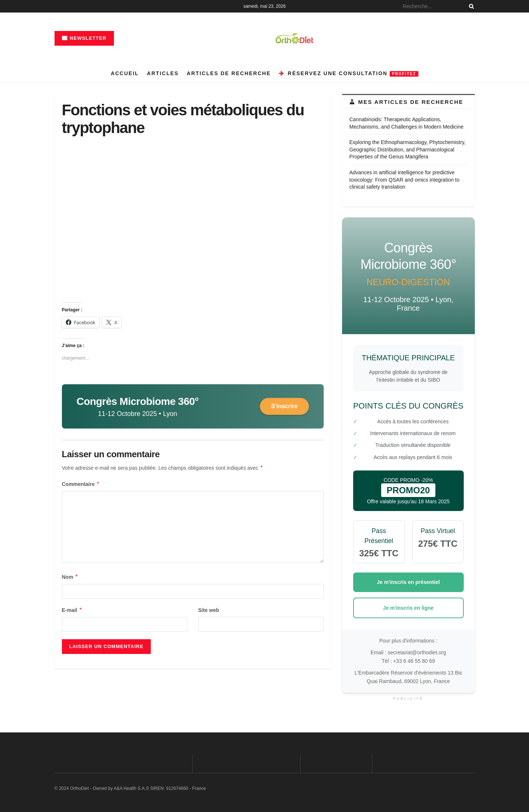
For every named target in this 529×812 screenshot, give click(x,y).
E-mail (72, 610)
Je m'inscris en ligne (408, 608)
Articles (163, 73)
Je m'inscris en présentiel (408, 582)
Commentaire (81, 484)
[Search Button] (470, 6)
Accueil (125, 73)
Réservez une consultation (349, 73)
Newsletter (84, 38)
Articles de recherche (229, 73)
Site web (209, 610)
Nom (70, 577)
